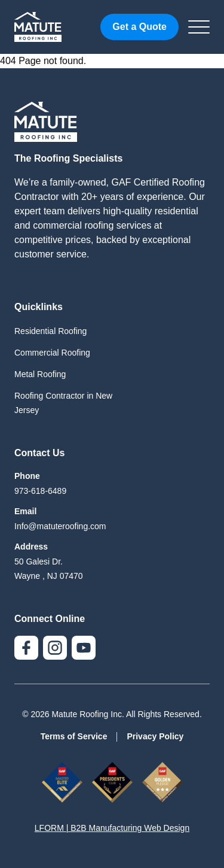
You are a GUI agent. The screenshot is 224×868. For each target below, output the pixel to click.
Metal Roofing (40, 374)
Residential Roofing (50, 331)
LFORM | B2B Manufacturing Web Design (112, 828)
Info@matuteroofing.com (60, 526)
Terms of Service (74, 736)
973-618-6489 (40, 491)
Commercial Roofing (52, 353)
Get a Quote (139, 27)
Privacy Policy (155, 736)
